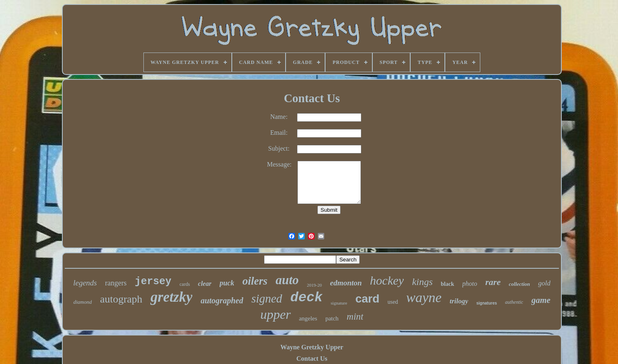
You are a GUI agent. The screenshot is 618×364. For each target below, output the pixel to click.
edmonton (346, 283)
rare (493, 282)
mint (355, 317)
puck (227, 283)
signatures (487, 303)
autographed (222, 300)
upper (276, 314)
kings (422, 282)
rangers (116, 283)
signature (339, 303)
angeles (308, 318)
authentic (514, 302)
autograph (121, 299)
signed (267, 298)
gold (544, 283)
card (367, 299)
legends (85, 283)
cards (185, 284)
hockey (387, 280)
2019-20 (314, 285)
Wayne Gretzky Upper (312, 347)
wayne (424, 297)
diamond (83, 302)
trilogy (459, 301)
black (448, 284)
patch (332, 318)
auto (287, 280)
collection (519, 284)
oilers (255, 281)
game (541, 300)
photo (470, 284)
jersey (153, 282)
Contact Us (312, 359)
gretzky (171, 297)
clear (205, 284)
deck (307, 298)
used (393, 302)
